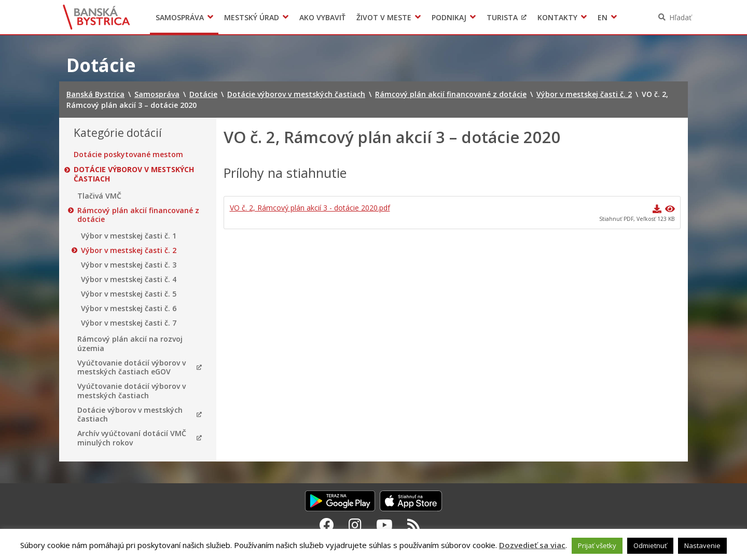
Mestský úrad (252, 17)
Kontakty (557, 17)
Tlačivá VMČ (99, 196)
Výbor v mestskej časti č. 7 (129, 323)
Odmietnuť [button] (650, 545)
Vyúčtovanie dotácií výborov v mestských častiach (132, 391)
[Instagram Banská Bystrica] (355, 525)
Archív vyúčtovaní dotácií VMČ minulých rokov (132, 438)
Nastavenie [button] (702, 545)
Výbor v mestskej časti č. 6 (129, 309)
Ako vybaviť (322, 17)
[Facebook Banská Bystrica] (327, 525)
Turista (502, 17)
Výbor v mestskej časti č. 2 (129, 250)
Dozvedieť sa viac (532, 545)
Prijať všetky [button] (597, 545)
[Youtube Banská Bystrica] (384, 525)
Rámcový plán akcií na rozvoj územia (130, 344)
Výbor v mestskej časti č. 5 (129, 294)
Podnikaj (449, 17)
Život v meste (384, 17)
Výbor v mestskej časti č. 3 (129, 265)
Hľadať (680, 17)
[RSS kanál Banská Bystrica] (414, 525)
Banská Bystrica (97, 17)
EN (603, 17)
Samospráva (180, 17)
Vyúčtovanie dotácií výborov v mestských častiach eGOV (132, 367)
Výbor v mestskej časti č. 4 (129, 279)
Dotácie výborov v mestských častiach (134, 174)
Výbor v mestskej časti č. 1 (129, 236)
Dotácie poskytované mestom (128, 155)
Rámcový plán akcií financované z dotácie (138, 215)
